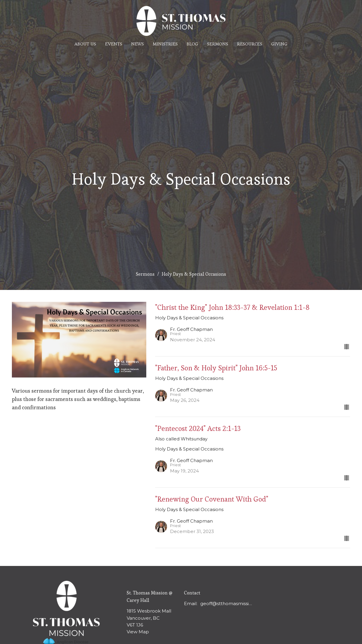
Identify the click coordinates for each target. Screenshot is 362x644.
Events (114, 44)
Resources (250, 44)
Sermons (218, 44)
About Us (85, 44)
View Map (138, 632)
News (138, 44)
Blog (192, 44)
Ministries (165, 44)
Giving (279, 44)
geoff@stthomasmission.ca (227, 603)
